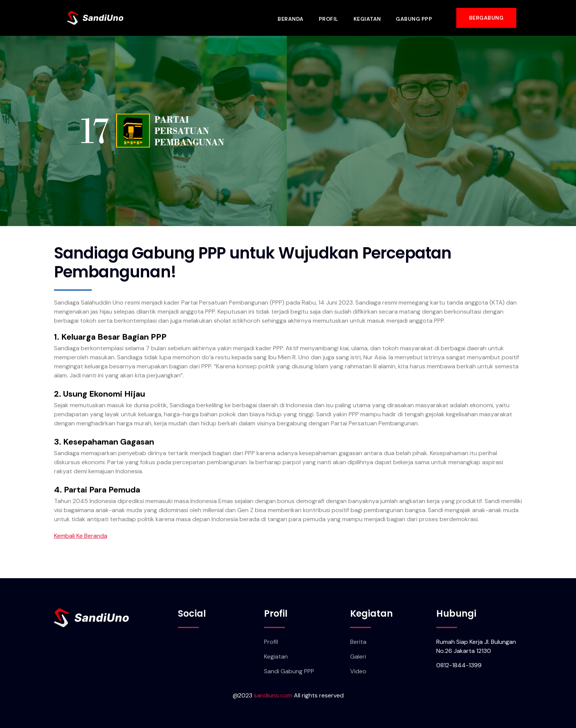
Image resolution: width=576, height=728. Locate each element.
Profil (330, 18)
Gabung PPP (415, 18)
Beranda (292, 18)
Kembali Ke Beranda (81, 536)
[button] (486, 18)
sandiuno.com (273, 695)
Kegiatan (368, 18)
